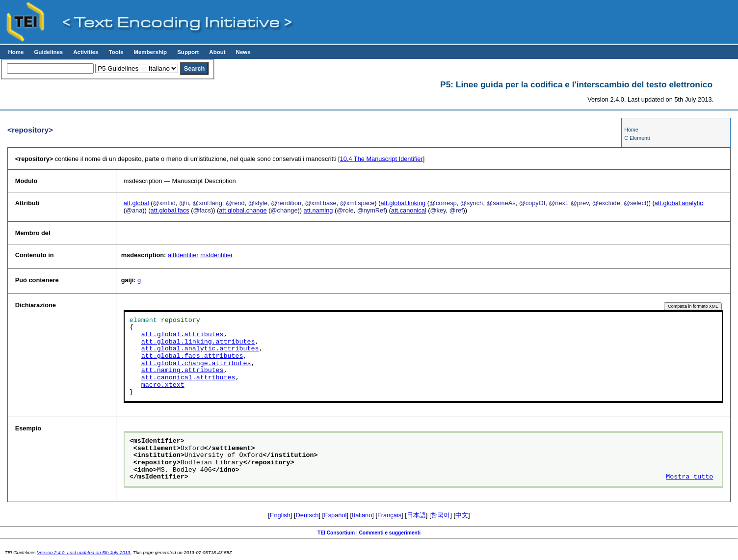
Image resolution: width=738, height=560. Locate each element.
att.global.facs (170, 210)
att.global (136, 203)
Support (188, 52)
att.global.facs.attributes (192, 356)
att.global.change (243, 210)
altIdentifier (183, 255)
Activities (86, 52)
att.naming (318, 210)
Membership (150, 52)
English (280, 515)
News (243, 52)
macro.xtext (163, 385)
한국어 (440, 515)
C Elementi (637, 138)
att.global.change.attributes (196, 364)
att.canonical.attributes (188, 378)
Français (389, 515)
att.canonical (409, 210)
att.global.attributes (183, 335)
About (217, 52)
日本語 (416, 515)
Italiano (362, 515)
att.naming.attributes (183, 371)
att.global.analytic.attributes (200, 349)
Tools (116, 52)
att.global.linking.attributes (198, 342)
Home (16, 52)
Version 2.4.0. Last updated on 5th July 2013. (84, 552)
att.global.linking (403, 203)
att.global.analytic (679, 203)
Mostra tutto (689, 477)
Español (335, 515)
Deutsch (307, 515)
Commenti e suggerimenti (390, 533)
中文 (462, 515)
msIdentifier (216, 255)
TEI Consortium (336, 533)
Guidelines (48, 52)
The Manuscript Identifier (382, 159)
